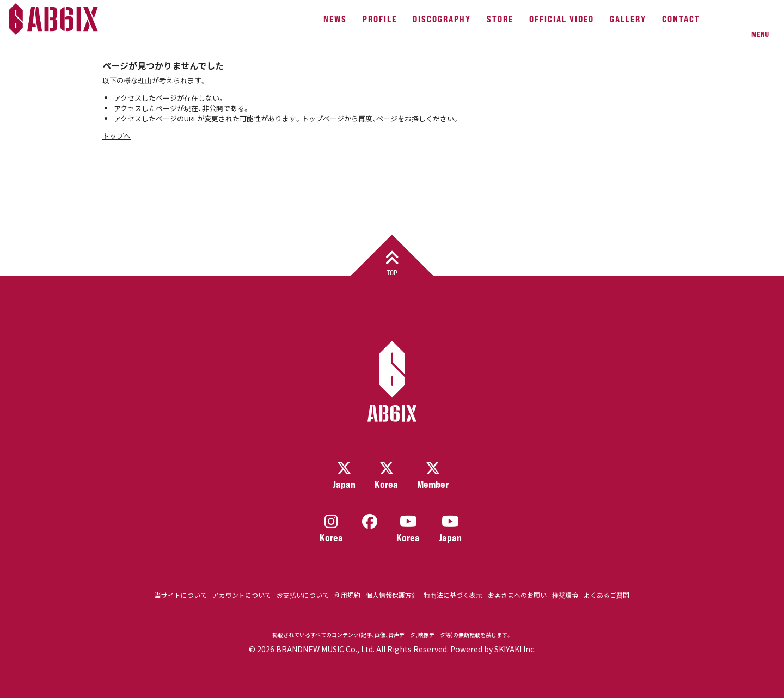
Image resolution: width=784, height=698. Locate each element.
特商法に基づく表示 (453, 595)
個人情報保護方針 (392, 595)
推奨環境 (565, 595)
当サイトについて (181, 595)
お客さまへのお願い (517, 595)
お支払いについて (303, 595)
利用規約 (347, 595)
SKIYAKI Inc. (515, 649)
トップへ (117, 136)
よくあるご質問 (607, 595)
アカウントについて (242, 595)
